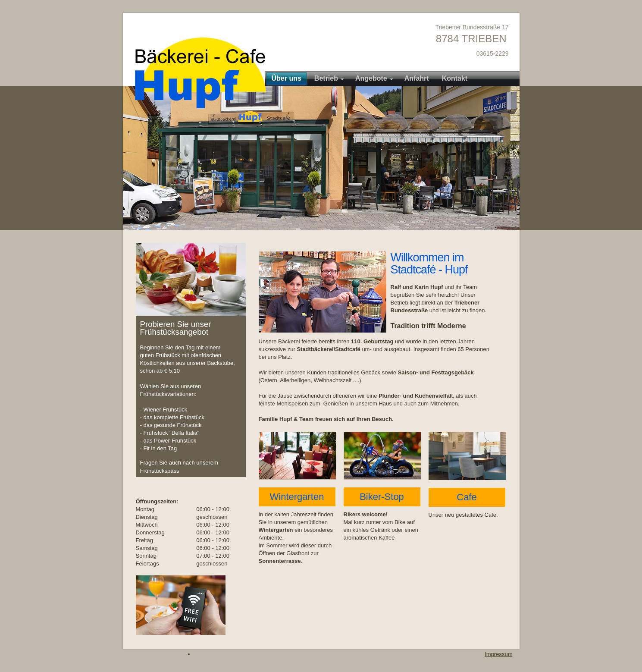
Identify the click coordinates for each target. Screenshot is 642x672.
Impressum (498, 654)
